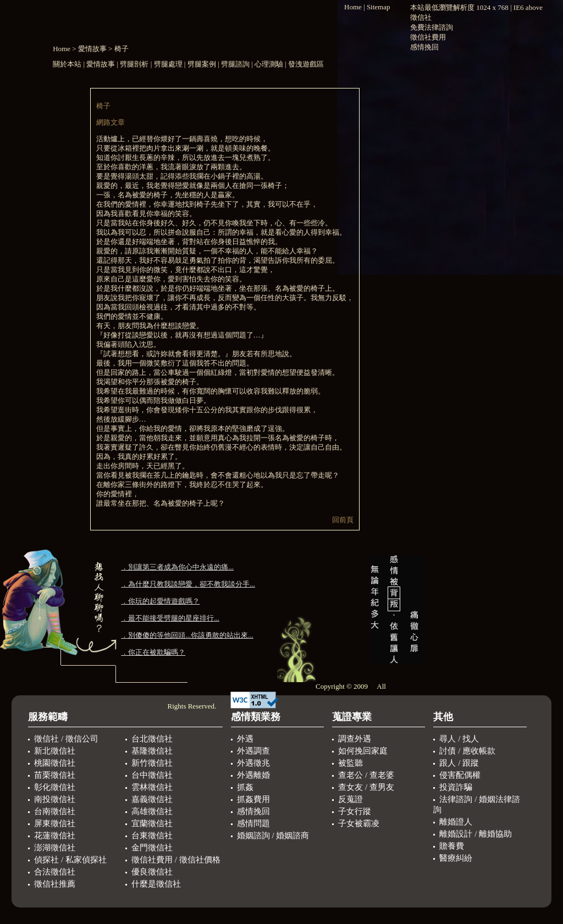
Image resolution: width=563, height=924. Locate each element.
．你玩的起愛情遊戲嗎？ (160, 601)
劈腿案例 (202, 64)
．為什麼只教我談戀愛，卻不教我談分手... (188, 584)
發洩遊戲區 (306, 64)
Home (62, 49)
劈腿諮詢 (235, 64)
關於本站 (68, 64)
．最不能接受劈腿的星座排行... (170, 618)
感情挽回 (424, 47)
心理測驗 (269, 64)
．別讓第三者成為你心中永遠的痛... (177, 567)
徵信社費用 (428, 37)
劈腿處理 (168, 64)
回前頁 (343, 520)
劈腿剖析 (134, 64)
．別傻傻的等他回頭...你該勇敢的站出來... (187, 635)
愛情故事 (92, 49)
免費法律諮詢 (432, 27)
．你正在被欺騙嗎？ (153, 652)
